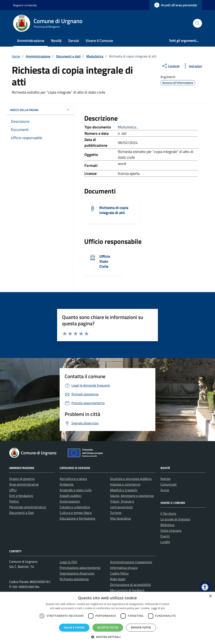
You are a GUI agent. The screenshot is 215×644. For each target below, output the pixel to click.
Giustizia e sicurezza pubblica (131, 479)
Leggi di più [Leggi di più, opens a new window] (158, 608)
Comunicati (168, 484)
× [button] (210, 596)
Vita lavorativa (120, 518)
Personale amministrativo (28, 507)
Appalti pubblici (71, 496)
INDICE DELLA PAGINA (40, 110)
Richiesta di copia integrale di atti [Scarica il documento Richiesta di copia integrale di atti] (114, 210)
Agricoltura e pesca (73, 479)
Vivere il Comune (99, 41)
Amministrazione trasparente (131, 562)
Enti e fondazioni (21, 496)
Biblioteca (167, 525)
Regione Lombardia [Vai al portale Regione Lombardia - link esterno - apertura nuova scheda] (25, 5)
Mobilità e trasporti (124, 490)
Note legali (118, 579)
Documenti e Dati (22, 513)
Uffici (13, 490)
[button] (205, 587)
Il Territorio (168, 513)
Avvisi (165, 490)
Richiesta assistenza (74, 579)
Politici (14, 501)
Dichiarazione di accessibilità (130, 585)
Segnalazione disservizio (77, 573)
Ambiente (67, 484)
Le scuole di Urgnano (175, 519)
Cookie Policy (119, 573)
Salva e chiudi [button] (74, 628)
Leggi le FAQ (68, 562)
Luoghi (165, 542)
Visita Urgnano (171, 530)
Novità (56, 41)
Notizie (165, 479)
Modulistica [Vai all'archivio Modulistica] (127, 127)
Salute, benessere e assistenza (132, 496)
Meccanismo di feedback (127, 590)
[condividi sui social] (170, 66)
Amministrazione (31, 41)
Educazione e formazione (77, 518)
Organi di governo (22, 479)
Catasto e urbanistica (75, 507)
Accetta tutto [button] (108, 628)
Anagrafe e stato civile (76, 490)
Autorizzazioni (70, 501)
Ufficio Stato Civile (105, 261)
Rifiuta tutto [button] (141, 628)
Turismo (116, 513)
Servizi (74, 41)
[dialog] (107, 618)
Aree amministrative (24, 484)
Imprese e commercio (125, 484)
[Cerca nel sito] (197, 23)
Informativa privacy (124, 568)
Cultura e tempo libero (76, 513)
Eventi (165, 536)
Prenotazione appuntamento (80, 568)
